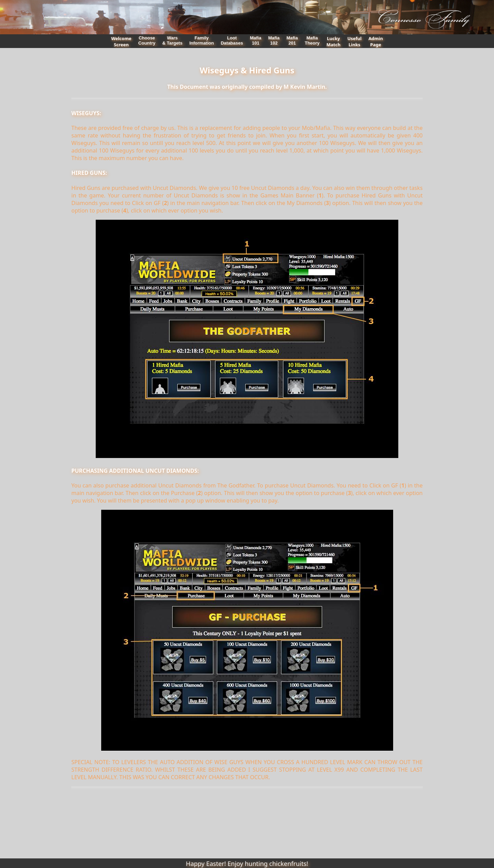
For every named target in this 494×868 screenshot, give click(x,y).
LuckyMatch (334, 41)
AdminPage (376, 41)
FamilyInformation (202, 40)
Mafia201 (292, 40)
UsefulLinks (354, 41)
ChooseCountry (147, 40)
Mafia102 (274, 40)
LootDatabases (232, 40)
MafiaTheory (312, 40)
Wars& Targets (172, 40)
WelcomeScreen (121, 41)
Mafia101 (255, 40)
